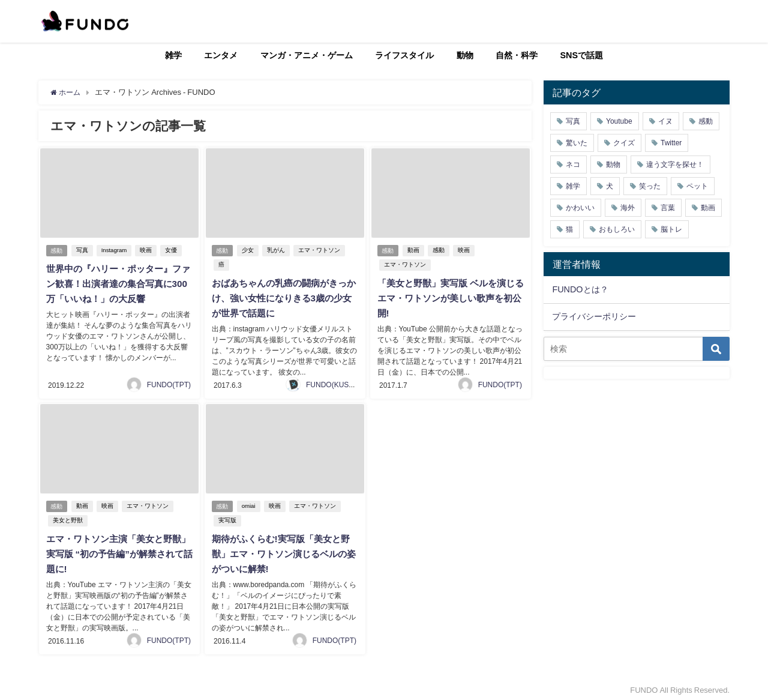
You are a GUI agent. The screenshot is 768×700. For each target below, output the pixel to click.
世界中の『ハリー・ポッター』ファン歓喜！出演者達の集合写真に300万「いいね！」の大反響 (117, 283)
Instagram (116, 251)
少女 (250, 251)
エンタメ (221, 55)
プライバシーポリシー (594, 316)
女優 (173, 251)
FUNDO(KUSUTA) (335, 382)
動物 (465, 55)
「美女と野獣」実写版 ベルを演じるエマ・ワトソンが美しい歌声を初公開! (449, 298)
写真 (84, 251)
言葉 (668, 208)
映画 (148, 251)
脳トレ (671, 229)
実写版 (226, 518)
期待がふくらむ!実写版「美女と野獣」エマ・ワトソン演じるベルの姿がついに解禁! (284, 551)
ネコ (573, 164)
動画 (415, 251)
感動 (57, 251)
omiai (250, 503)
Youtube (619, 121)
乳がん (278, 251)
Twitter (671, 143)
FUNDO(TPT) (169, 382)
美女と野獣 (67, 518)
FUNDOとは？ (580, 289)
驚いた (577, 143)
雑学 (173, 55)
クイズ (624, 143)
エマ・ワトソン (321, 251)
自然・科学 (517, 55)
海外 (628, 208)
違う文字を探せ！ (675, 164)
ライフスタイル (404, 55)
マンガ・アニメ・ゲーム (307, 55)
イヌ (665, 121)
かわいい (580, 208)
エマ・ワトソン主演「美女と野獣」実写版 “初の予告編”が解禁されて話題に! (118, 551)
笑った (650, 186)
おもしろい (617, 229)
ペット (697, 186)
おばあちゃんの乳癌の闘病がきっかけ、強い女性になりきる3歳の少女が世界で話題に (283, 298)
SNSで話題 (582, 55)
